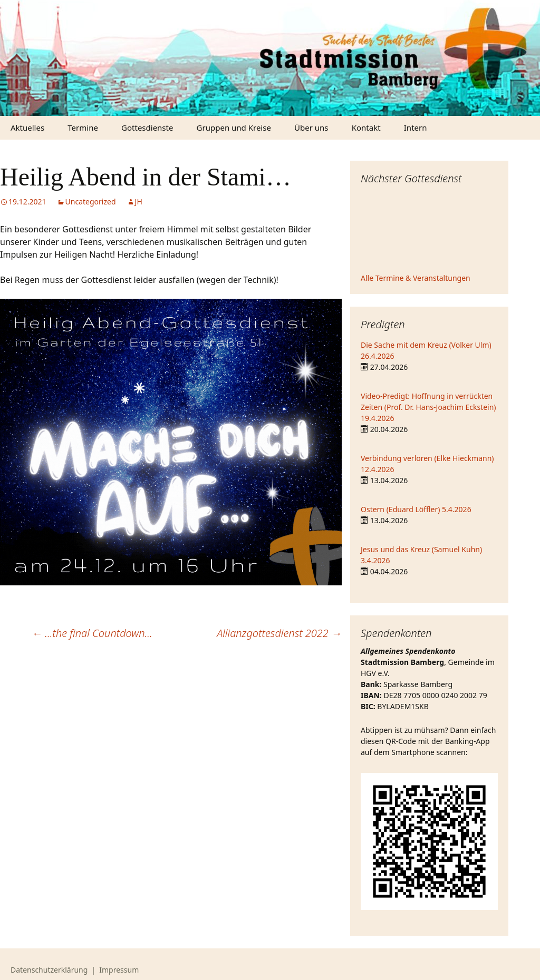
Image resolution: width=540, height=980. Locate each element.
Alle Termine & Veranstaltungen (416, 278)
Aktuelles (27, 128)
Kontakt (366, 128)
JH (139, 202)
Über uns (311, 128)
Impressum (119, 970)
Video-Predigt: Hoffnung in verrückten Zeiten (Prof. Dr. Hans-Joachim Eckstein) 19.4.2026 (428, 407)
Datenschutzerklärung (49, 970)
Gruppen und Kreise (234, 128)
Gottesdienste (147, 128)
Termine (83, 128)
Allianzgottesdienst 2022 (279, 633)
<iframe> (429, 230)
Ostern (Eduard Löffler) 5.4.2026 (416, 509)
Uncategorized (91, 202)
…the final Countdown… (92, 633)
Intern (416, 128)
